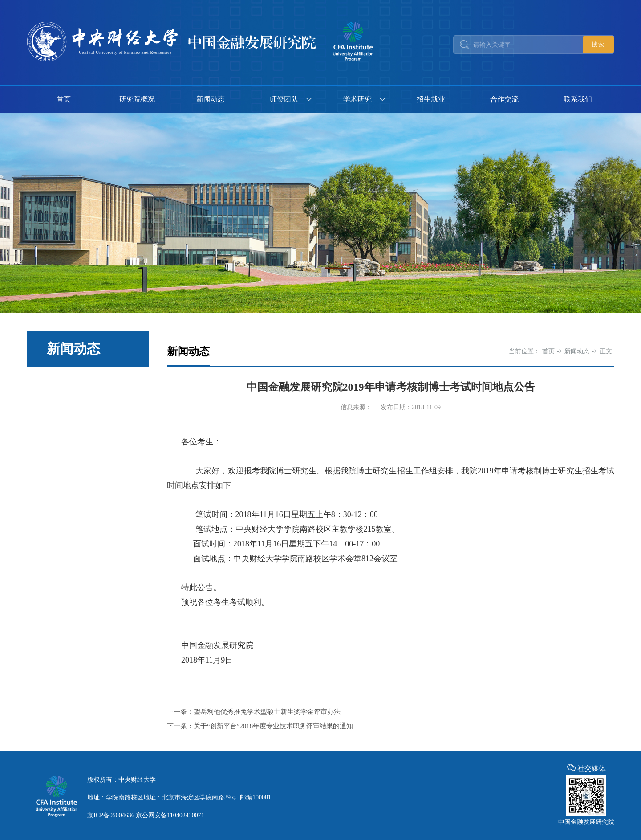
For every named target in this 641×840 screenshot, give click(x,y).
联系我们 (578, 99)
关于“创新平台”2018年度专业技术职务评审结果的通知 (273, 726)
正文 (606, 351)
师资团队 (284, 99)
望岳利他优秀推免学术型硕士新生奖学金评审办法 (267, 712)
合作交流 (504, 99)
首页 (64, 99)
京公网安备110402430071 (170, 815)
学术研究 (357, 99)
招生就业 (431, 99)
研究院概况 (137, 99)
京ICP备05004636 (111, 815)
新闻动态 (211, 99)
